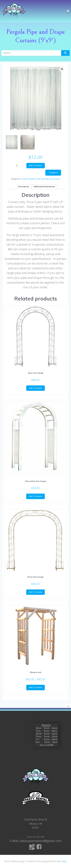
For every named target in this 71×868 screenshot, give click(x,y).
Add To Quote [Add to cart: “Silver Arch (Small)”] (36, 388)
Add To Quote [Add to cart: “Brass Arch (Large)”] (36, 592)
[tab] (24, 187)
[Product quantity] (18, 166)
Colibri (64, 861)
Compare (53, 173)
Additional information (44, 187)
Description (24, 187)
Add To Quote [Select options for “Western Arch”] (36, 687)
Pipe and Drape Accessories (48, 179)
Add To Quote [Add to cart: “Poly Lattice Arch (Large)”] (36, 496)
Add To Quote (36, 165)
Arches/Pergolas (28, 179)
